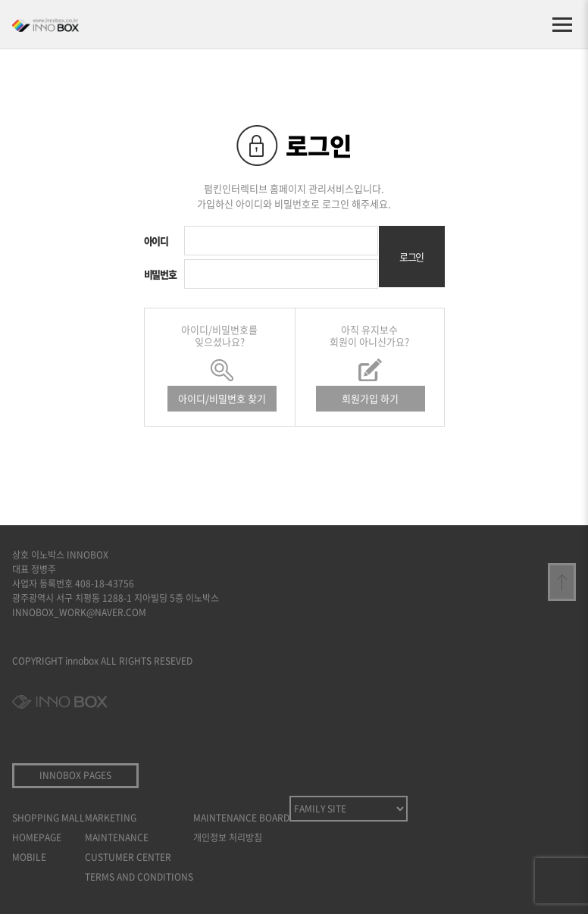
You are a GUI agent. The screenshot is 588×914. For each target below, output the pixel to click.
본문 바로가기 (0, 0)
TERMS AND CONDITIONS (139, 877)
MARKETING (111, 818)
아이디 (156, 241)
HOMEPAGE (37, 837)
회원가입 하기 (370, 398)
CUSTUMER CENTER (128, 857)
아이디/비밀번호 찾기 (222, 398)
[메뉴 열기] (562, 24)
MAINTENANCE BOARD (241, 818)
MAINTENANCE (117, 837)
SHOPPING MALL (48, 818)
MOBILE (29, 857)
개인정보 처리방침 (228, 837)
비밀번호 (160, 274)
